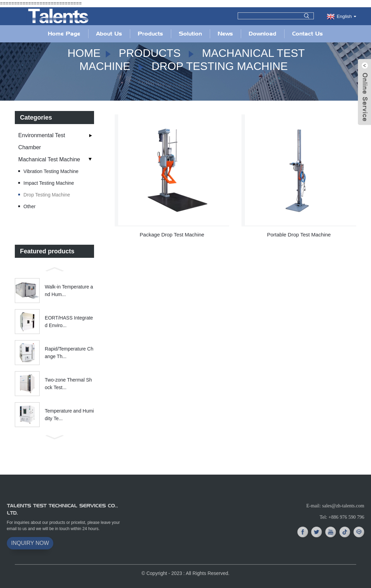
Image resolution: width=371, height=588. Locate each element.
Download (262, 34)
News (225, 34)
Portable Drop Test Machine (299, 235)
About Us (109, 34)
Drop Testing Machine (220, 66)
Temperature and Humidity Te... (69, 414)
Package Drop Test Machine (172, 235)
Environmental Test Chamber (42, 141)
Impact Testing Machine (49, 183)
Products (150, 34)
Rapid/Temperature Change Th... (69, 352)
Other (29, 206)
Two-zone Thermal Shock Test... (68, 383)
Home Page (64, 34)
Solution (190, 34)
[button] (54, 268)
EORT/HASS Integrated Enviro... (69, 321)
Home (84, 53)
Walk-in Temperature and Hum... (69, 290)
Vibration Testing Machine (51, 171)
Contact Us (307, 34)
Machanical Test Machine (49, 159)
